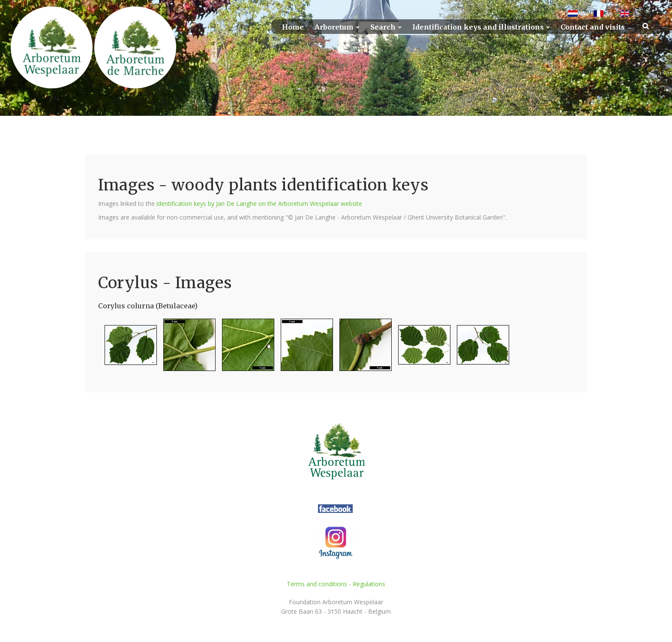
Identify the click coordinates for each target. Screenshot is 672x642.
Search (383, 27)
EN (636, 14)
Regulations (369, 584)
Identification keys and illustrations (478, 27)
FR (610, 14)
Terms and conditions (317, 584)
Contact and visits (593, 27)
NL (584, 14)
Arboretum (334, 27)
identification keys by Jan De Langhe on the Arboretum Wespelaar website (259, 203)
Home (293, 27)
